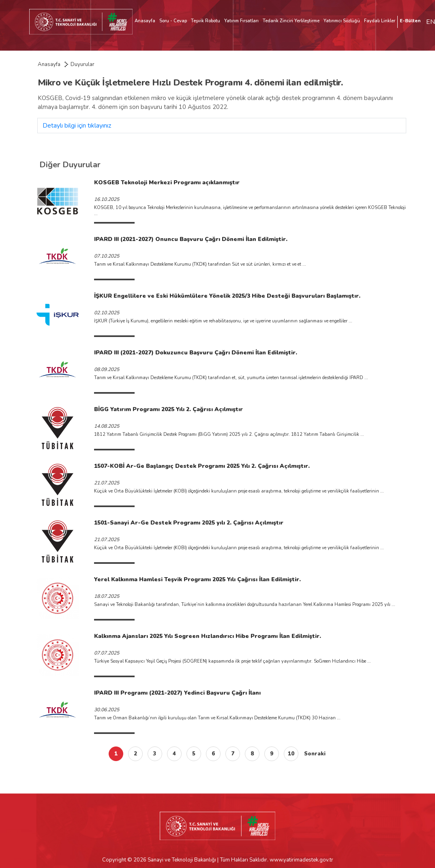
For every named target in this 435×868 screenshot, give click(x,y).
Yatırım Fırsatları (241, 21)
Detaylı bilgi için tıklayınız (77, 126)
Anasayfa (145, 21)
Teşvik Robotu (206, 21)
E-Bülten (410, 21)
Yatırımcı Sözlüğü (342, 21)
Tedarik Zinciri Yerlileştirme (291, 21)
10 (291, 754)
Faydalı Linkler (380, 21)
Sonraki (315, 754)
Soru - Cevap (173, 21)
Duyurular (82, 64)
